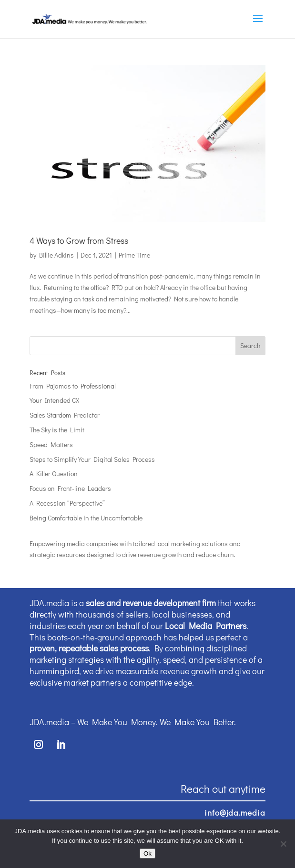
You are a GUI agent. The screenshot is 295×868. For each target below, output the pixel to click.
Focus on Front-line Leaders (70, 488)
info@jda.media (235, 813)
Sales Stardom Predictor (65, 415)
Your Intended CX (54, 400)
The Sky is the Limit (57, 430)
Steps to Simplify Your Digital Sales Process (92, 459)
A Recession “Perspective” (67, 503)
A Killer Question (54, 474)
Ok (147, 853)
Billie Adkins (56, 255)
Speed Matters (51, 444)
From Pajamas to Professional (73, 386)
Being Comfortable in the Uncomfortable (86, 518)
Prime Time (134, 255)
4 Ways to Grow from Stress (79, 240)
